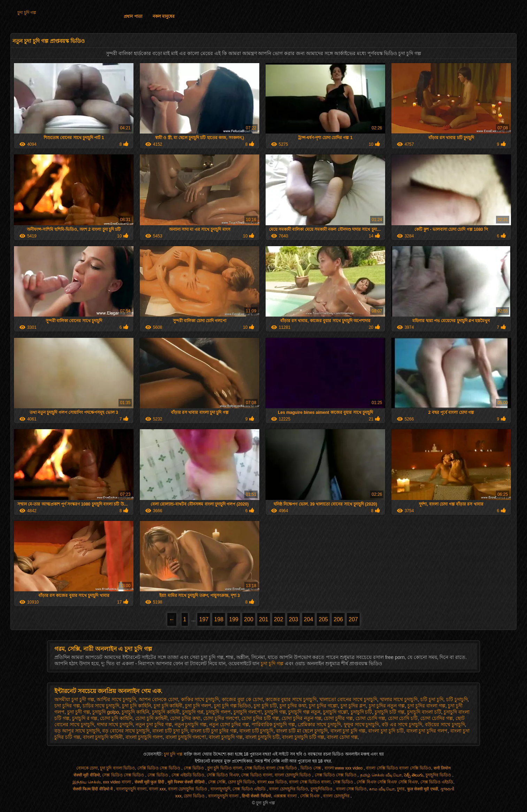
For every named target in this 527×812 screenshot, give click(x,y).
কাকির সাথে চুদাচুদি (200, 699)
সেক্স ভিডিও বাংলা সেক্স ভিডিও (272, 768)
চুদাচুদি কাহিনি (135, 712)
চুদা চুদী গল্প (79, 712)
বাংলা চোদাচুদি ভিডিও (293, 775)
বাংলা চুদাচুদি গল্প (226, 737)
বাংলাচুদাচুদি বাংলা (131, 789)
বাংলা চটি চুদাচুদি (257, 731)
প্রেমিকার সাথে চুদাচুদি (319, 724)
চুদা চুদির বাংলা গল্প (426, 706)
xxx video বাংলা (117, 782)
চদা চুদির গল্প (67, 706)
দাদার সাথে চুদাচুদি (115, 724)
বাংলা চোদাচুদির (337, 796)
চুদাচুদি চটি (361, 712)
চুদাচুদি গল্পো (335, 712)
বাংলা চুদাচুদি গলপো (186, 737)
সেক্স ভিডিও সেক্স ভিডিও (124, 775)
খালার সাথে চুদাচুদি (399, 699)
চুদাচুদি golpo (106, 712)
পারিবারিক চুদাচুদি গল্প (273, 724)
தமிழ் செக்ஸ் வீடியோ (381, 775)
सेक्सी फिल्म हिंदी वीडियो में (93, 789)
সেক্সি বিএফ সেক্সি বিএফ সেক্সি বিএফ (387, 782)
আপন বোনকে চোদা (158, 699)
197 (204, 619)
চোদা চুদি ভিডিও (242, 782)
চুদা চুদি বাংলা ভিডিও (117, 768)
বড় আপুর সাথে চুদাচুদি (77, 731)
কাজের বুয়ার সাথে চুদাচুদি (291, 699)
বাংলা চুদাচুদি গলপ (144, 737)
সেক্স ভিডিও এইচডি (437, 782)
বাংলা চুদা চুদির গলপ (427, 731)
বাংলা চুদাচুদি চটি (262, 737)
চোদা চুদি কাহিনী (151, 718)
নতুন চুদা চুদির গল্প (154, 724)
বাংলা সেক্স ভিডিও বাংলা (310, 782)
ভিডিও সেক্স (311, 768)
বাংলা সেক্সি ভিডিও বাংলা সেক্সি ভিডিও (399, 768)
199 (234, 619)
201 (264, 619)
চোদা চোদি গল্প (370, 718)
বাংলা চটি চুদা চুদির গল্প (213, 731)
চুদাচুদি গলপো (248, 712)
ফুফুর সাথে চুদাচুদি (361, 724)
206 (338, 619)
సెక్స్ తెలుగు (414, 775)
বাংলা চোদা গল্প (342, 737)
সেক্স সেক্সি (217, 782)
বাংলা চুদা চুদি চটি (386, 731)
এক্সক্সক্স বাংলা (286, 796)
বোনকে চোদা (87, 768)
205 (323, 619)
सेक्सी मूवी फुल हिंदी (150, 782)
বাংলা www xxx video (344, 768)
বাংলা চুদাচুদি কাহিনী (103, 737)
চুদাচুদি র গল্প (85, 718)
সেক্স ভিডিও (194, 768)
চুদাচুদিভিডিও (322, 789)
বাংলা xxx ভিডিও (272, 782)
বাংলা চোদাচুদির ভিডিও (188, 789)
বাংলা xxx (157, 789)
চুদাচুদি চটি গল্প (389, 712)
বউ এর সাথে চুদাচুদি (402, 724)
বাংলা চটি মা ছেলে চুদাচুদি (302, 731)
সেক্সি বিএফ (311, 796)
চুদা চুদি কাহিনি (136, 706)
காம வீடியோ (382, 789)
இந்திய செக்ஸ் (86, 782)
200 (249, 619)
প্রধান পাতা (133, 16)
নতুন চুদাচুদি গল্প (191, 724)
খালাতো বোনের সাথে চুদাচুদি (348, 699)
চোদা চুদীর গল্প (338, 718)
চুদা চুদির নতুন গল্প (387, 706)
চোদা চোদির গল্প (437, 718)
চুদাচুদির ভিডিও (439, 775)
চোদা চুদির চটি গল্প (260, 718)
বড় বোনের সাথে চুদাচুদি (126, 731)
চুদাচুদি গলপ (218, 712)
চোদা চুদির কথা (185, 718)
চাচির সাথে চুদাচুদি (101, 706)
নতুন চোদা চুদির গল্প (229, 724)
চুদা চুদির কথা (293, 706)
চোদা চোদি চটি (403, 718)
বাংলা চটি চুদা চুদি (170, 731)
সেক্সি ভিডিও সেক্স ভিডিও (159, 768)
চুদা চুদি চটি (265, 706)
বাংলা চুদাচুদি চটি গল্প (303, 737)
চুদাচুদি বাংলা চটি (424, 712)
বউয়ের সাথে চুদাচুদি (445, 724)
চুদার (401, 789)
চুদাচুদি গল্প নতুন (304, 712)
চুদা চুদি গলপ (198, 706)
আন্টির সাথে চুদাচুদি (116, 699)
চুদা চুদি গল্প (27, 13)
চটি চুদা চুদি (432, 699)
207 (353, 619)
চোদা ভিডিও (195, 796)
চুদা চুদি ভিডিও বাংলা (225, 768)
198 (219, 619)
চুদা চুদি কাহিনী (168, 706)
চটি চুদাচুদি (457, 699)
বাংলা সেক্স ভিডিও (352, 789)
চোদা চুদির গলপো (221, 718)
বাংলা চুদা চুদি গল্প (348, 731)
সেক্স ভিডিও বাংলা (257, 775)
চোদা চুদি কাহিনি (116, 718)
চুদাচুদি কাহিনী (166, 712)
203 (294, 619)
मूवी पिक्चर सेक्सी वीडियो (187, 782)
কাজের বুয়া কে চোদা (242, 699)
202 (279, 619)
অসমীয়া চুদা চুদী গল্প (74, 699)
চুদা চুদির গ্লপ (353, 706)
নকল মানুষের (164, 16)
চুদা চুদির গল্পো (323, 706)
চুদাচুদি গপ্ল (193, 712)
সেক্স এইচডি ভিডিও (188, 775)
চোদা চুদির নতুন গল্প (301, 718)
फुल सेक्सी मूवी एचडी (423, 789)
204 (309, 619)
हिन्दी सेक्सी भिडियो (257, 796)
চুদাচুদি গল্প (275, 712)
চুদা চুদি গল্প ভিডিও (233, 706)
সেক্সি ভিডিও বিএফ (223, 775)
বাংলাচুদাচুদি (220, 789)
